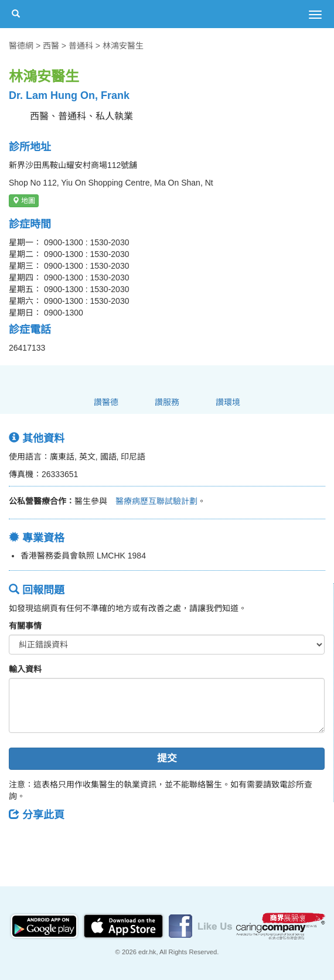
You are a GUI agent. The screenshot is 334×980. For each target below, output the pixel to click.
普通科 (81, 46)
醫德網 (21, 46)
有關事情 (25, 626)
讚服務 (167, 402)
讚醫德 (106, 402)
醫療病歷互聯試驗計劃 (152, 501)
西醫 (51, 46)
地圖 (24, 201)
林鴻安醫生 (123, 46)
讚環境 (228, 402)
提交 (167, 758)
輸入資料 (25, 669)
